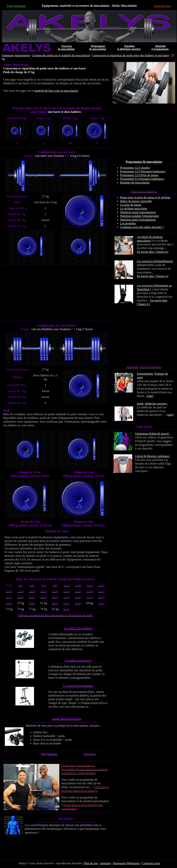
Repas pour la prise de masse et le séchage (145, 197)
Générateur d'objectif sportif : (153, 434)
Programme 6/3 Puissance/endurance (142, 179)
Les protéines (128, 223)
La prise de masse (131, 205)
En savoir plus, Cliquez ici (153, 252)
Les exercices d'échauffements (155, 261)
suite (150, 396)
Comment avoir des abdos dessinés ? (142, 227)
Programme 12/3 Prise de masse (139, 175)
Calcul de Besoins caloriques (152, 456)
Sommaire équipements (16, 55)
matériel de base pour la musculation (56, 91)
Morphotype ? (67, 819)
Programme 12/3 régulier (135, 168)
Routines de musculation (135, 183)
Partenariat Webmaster (126, 863)
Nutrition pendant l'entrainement (139, 216)
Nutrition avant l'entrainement (138, 212)
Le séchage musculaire (134, 209)
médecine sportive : (157, 404)
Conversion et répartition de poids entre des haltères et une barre (131, 55)
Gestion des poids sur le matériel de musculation (61, 55)
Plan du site (91, 863)
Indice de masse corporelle (136, 201)
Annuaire (105, 863)
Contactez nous (151, 863)
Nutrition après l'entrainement (138, 220)
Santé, (141, 404)
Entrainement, (145, 374)
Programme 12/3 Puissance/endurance (143, 171)
